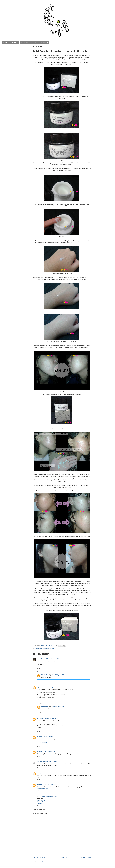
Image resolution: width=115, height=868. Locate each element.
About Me (24, 42)
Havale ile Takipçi (41, 802)
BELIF (41, 648)
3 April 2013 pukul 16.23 (49, 737)
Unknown (39, 737)
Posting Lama (86, 857)
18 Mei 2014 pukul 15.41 (54, 761)
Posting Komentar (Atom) (46, 861)
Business (34, 42)
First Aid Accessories (42, 742)
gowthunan (40, 785)
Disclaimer (14, 42)
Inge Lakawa (40, 687)
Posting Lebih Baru (40, 857)
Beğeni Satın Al (41, 800)
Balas (38, 668)
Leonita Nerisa (41, 659)
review (52, 648)
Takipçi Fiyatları (41, 803)
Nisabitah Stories (42, 761)
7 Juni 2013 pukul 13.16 (49, 751)
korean (45, 648)
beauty (38, 648)
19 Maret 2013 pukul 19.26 (53, 659)
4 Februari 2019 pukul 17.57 (51, 785)
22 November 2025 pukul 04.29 (50, 796)
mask (49, 648)
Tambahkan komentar (39, 810)
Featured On (44, 42)
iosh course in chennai (43, 789)
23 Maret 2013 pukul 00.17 (51, 687)
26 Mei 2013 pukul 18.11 (58, 675)
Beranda (64, 857)
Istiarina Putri (45, 675)
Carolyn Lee (40, 773)
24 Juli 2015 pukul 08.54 (51, 773)
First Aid (79, 754)
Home (5, 42)
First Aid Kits (40, 744)
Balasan (41, 672)
